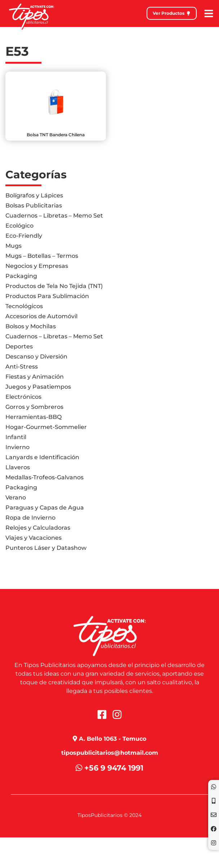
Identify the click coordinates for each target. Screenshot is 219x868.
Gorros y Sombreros (34, 407)
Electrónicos (23, 397)
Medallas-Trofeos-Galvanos (44, 477)
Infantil (16, 437)
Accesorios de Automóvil (41, 316)
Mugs (14, 246)
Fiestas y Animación (35, 377)
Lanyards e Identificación (42, 457)
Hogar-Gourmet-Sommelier (46, 427)
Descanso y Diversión (36, 357)
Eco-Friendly (24, 236)
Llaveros (18, 467)
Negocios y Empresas (37, 266)
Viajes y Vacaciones (33, 538)
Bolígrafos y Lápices (34, 195)
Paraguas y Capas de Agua (45, 508)
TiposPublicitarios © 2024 (109, 815)
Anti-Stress (22, 367)
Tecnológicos (24, 306)
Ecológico (19, 226)
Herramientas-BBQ (33, 417)
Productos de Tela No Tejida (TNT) (54, 286)
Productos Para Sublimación (47, 296)
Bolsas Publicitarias (34, 205)
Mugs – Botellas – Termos (42, 256)
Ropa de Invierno (30, 518)
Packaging (21, 276)
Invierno (17, 447)
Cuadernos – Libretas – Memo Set (54, 216)
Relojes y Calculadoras (38, 528)
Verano (16, 497)
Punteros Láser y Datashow (46, 548)
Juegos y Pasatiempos (38, 387)
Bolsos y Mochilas (31, 326)
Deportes (19, 346)
